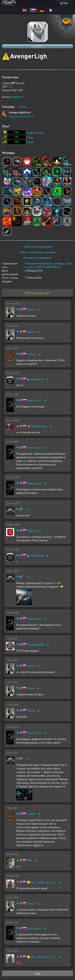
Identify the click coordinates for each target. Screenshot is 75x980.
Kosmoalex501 (36, 644)
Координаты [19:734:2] (21, 116)
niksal (31, 309)
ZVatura (32, 530)
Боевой (30, 142)
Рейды (30, 137)
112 (10, 86)
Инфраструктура (35, 133)
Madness (17, 97)
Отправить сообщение (37, 258)
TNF (29, 860)
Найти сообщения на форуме (37, 252)
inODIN (31, 354)
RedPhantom (39, 426)
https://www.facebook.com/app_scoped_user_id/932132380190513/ (49, 265)
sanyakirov (37, 379)
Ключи (22, 107)
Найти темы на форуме (38, 246)
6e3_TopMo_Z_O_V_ (43, 882)
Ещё (38, 973)
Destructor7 (34, 400)
